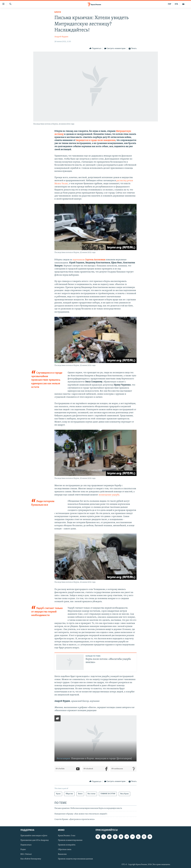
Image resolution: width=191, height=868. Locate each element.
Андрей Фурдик (61, 37)
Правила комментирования (70, 840)
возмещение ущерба (109, 495)
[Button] (95, 49)
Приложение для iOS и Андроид (35, 840)
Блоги (58, 12)
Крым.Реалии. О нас (67, 836)
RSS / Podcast (26, 854)
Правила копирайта (67, 845)
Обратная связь (65, 850)
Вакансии (62, 854)
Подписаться (26, 845)
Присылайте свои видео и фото (34, 836)
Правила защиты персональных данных (75, 859)
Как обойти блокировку (31, 859)
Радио (23, 850)
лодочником (89, 260)
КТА (176, 4)
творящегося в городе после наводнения (96, 140)
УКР (170, 4)
